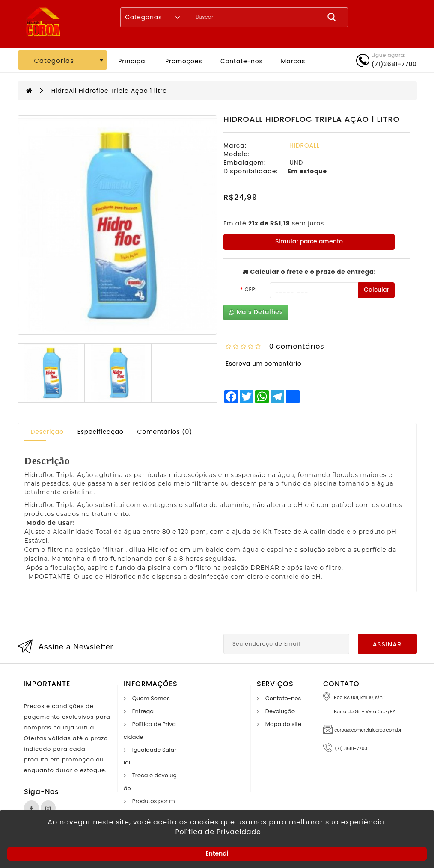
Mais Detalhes (256, 312)
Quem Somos (151, 698)
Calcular (376, 290)
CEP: (250, 289)
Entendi (217, 853)
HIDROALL (304, 145)
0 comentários (297, 346)
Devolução (280, 711)
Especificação (101, 432)
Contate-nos (242, 61)
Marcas (293, 61)
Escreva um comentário (263, 364)
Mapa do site (283, 724)
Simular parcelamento (309, 241)
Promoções (184, 61)
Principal (132, 61)
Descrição (47, 432)
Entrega (143, 711)
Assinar (387, 644)
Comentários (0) (165, 432)
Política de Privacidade (218, 832)
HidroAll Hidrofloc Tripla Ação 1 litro (109, 91)
